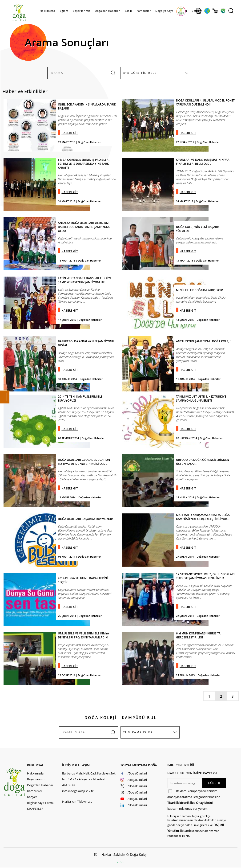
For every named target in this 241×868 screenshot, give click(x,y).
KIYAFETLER (35, 809)
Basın (128, 11)
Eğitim (64, 11)
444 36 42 (69, 785)
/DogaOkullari (137, 773)
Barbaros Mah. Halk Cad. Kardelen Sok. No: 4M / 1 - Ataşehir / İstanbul (89, 776)
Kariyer (32, 797)
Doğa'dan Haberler (107, 11)
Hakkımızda (47, 11)
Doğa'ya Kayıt (164, 11)
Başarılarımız (81, 11)
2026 (120, 862)
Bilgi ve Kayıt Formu (41, 803)
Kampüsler (144, 11)
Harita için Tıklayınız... (77, 802)
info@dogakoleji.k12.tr (78, 791)
